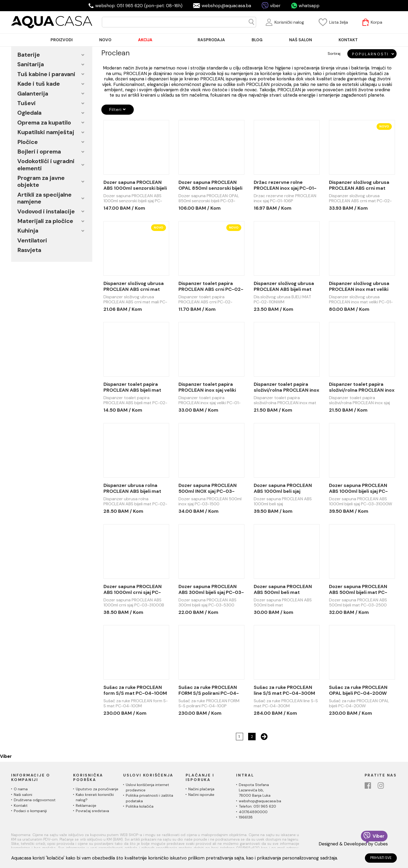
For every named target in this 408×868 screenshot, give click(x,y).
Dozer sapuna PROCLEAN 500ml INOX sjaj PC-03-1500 (208, 488)
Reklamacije (86, 805)
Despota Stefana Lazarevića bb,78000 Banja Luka (255, 790)
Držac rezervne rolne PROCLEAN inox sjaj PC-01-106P (285, 185)
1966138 (246, 817)
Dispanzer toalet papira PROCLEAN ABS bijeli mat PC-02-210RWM (132, 387)
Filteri (118, 109)
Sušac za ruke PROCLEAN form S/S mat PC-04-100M (135, 690)
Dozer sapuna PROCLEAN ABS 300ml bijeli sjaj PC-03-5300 (211, 589)
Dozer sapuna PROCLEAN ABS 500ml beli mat (283, 589)
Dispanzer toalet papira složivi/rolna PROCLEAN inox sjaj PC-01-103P (362, 387)
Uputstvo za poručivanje (97, 789)
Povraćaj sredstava (92, 811)
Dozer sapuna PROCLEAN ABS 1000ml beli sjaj (283, 488)
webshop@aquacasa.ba (226, 6)
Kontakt (21, 805)
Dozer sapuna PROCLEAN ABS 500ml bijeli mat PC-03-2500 (358, 589)
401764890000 (253, 812)
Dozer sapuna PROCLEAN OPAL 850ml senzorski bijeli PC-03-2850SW (210, 185)
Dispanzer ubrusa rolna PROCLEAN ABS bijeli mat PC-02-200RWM (132, 488)
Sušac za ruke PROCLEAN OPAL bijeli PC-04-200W (358, 690)
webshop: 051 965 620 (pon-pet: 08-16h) (139, 6)
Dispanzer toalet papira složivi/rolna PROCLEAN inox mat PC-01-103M (286, 387)
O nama (21, 789)
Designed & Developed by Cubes (353, 844)
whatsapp (309, 6)
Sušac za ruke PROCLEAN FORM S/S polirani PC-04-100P (209, 690)
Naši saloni (23, 795)
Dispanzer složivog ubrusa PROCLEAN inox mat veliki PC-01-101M (359, 286)
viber (275, 6)
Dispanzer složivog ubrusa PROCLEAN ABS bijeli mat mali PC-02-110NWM (284, 286)
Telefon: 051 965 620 (257, 806)
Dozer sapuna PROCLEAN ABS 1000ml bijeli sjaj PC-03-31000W (358, 488)
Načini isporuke (201, 795)
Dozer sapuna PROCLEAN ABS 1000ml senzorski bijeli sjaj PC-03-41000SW (135, 185)
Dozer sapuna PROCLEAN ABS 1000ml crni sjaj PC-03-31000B (133, 589)
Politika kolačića (140, 806)
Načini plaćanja (201, 789)
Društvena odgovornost (35, 800)
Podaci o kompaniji (30, 811)
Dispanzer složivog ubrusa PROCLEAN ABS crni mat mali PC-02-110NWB (134, 286)
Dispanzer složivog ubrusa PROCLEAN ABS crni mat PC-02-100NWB (359, 185)
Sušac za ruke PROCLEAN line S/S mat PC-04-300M (284, 690)
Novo (384, 126)
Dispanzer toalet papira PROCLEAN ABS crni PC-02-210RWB (211, 286)
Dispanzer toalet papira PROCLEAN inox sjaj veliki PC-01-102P (207, 387)
